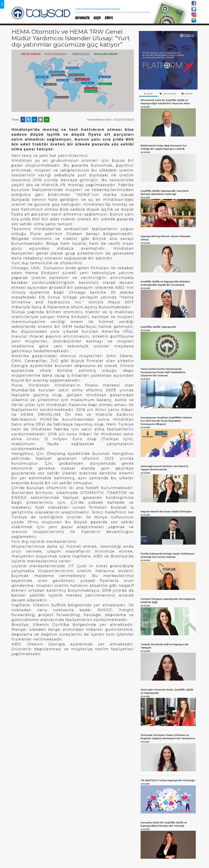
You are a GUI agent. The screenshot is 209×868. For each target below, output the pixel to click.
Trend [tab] (149, 94)
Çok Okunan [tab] (168, 94)
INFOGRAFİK (82, 18)
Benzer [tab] (187, 94)
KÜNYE (109, 18)
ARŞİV (97, 18)
